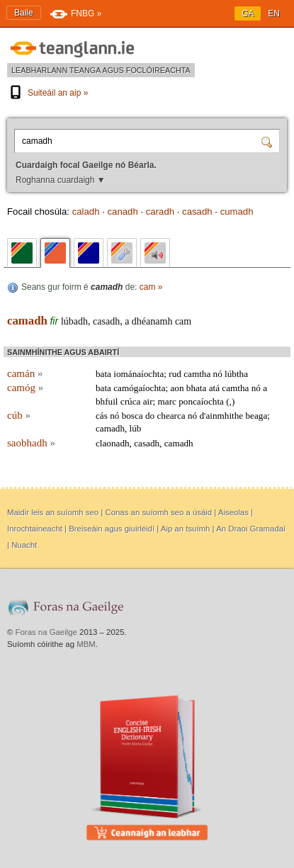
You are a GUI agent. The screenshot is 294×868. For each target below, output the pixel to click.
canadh (123, 212)
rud (175, 374)
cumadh (237, 212)
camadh (27, 321)
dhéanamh (152, 321)
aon (177, 388)
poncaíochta (201, 401)
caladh (86, 212)
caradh (160, 212)
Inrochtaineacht (35, 529)
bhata (197, 388)
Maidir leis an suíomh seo (53, 512)
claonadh (113, 443)
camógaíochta (139, 388)
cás (102, 416)
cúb (19, 415)
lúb (136, 428)
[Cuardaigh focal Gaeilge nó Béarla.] (140, 141)
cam (183, 321)
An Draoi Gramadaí (251, 529)
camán (25, 373)
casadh (197, 212)
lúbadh (74, 321)
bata (103, 374)
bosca (132, 416)
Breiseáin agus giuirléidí (112, 529)
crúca (131, 401)
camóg (25, 388)
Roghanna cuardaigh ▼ (61, 180)
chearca (171, 416)
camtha (197, 374)
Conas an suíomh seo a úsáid (158, 512)
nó (218, 374)
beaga (257, 416)
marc (167, 401)
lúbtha (236, 374)
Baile (24, 13)
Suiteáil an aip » (47, 93)
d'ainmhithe (221, 416)
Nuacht (24, 545)
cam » (151, 287)
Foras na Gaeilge (46, 632)
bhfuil (107, 401)
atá (214, 388)
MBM (86, 644)
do (150, 416)
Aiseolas (233, 512)
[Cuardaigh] (268, 141)
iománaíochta (138, 374)
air (148, 401)
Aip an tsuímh (186, 529)
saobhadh (31, 443)
